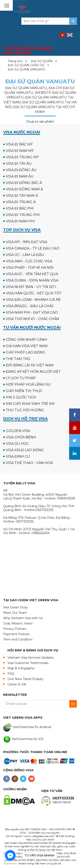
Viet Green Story (16, 607)
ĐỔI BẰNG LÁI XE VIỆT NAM (30, 365)
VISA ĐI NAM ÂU (20, 176)
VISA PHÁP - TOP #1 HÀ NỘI (30, 268)
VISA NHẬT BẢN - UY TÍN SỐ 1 (31, 287)
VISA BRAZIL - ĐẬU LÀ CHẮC (30, 306)
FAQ (11, 674)
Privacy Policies (15, 629)
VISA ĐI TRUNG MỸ (22, 157)
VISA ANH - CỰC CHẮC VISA (29, 261)
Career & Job (17, 684)
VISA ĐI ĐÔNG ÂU (21, 170)
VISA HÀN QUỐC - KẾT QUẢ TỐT (34, 293)
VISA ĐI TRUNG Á (21, 202)
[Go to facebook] (10, 855)
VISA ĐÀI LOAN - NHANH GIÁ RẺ (33, 300)
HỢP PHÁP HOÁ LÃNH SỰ (28, 384)
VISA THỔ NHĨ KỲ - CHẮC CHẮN (32, 319)
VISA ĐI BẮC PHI (20, 208)
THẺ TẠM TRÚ (18, 359)
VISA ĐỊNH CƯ (18, 456)
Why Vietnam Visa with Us (23, 618)
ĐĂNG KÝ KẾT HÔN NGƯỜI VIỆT (33, 372)
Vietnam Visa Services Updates (31, 658)
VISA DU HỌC (17, 444)
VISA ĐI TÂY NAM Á (22, 196)
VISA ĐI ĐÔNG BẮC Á (24, 183)
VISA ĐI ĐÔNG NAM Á (24, 189)
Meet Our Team (15, 613)
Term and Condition (18, 639)
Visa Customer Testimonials (28, 663)
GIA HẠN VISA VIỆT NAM (27, 346)
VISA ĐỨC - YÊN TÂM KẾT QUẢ (32, 274)
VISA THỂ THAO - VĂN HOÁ (29, 463)
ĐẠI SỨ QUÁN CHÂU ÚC (26, 65)
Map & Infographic (21, 668)
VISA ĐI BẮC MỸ (19, 144)
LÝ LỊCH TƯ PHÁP (21, 378)
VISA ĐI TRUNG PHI (23, 215)
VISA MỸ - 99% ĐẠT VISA (26, 242)
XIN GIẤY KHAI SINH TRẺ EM (30, 404)
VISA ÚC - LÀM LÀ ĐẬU (25, 255)
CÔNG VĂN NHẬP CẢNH (26, 340)
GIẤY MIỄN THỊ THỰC (24, 391)
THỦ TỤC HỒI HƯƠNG (25, 410)
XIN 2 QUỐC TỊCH (21, 397)
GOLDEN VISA (18, 431)
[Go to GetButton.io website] (10, 864)
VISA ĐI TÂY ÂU (19, 164)
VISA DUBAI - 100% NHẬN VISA (32, 280)
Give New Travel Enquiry (25, 679)
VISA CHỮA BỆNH (21, 437)
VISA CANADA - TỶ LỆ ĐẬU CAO (33, 248)
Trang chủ (15, 61)
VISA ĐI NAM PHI (20, 221)
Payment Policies (16, 634)
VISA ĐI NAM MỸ (20, 151)
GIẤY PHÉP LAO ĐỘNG (25, 352)
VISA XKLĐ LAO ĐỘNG (25, 450)
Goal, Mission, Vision (18, 623)
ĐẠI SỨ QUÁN (42, 61)
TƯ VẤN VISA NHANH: (28, 51)
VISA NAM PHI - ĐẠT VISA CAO (32, 312)
